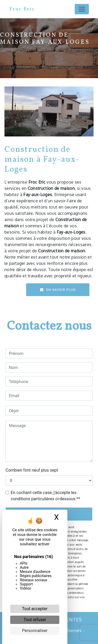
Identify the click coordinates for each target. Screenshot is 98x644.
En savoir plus (58, 290)
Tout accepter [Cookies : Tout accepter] (35, 609)
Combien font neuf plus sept (32, 470)
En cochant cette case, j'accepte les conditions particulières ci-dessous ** (45, 496)
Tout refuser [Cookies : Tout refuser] (35, 620)
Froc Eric (22, 9)
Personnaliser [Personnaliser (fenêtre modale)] (35, 631)
